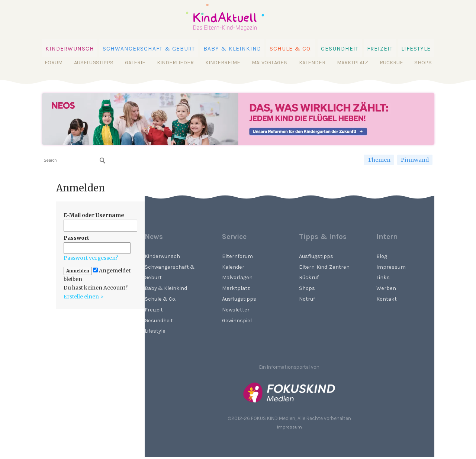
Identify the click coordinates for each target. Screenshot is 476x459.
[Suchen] (103, 161)
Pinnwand (415, 160)
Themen (379, 160)
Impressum (391, 267)
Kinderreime (223, 63)
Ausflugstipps (94, 63)
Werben (386, 288)
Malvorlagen (270, 63)
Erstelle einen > (84, 297)
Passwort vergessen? (91, 258)
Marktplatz (353, 63)
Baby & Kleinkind (232, 49)
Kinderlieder (175, 63)
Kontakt (387, 299)
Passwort (76, 238)
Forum (54, 63)
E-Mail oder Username (94, 215)
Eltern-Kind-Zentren (324, 267)
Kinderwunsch (70, 49)
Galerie (135, 63)
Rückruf (391, 63)
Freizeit (380, 49)
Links (383, 277)
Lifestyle (416, 49)
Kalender (312, 63)
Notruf (307, 299)
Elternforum (237, 256)
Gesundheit (340, 49)
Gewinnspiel (237, 321)
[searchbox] (75, 160)
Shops (423, 63)
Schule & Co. (291, 49)
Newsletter (236, 310)
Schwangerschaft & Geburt (149, 49)
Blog (382, 256)
